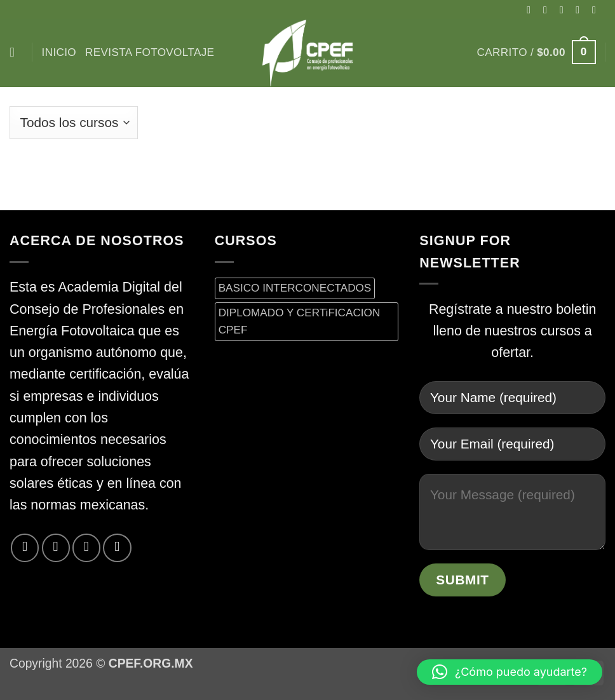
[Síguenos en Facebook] (532, 10)
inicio (59, 52)
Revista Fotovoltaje (150, 52)
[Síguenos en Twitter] (581, 10)
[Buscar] (16, 52)
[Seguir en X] (565, 10)
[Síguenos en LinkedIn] (117, 548)
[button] (537, 52)
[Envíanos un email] (597, 10)
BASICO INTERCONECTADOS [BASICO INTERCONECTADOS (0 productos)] (295, 288)
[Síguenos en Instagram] (548, 10)
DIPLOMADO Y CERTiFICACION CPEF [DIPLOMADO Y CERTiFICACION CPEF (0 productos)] (300, 321)
